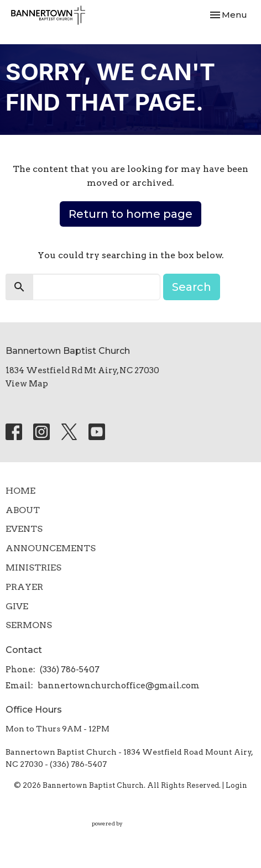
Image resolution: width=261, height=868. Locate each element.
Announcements (51, 548)
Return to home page (130, 214)
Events (24, 529)
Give (17, 606)
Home (20, 491)
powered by (131, 823)
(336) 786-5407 (70, 670)
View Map (27, 384)
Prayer (24, 587)
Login (236, 785)
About (23, 510)
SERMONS (29, 625)
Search (192, 287)
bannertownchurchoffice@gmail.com (119, 686)
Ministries (33, 568)
